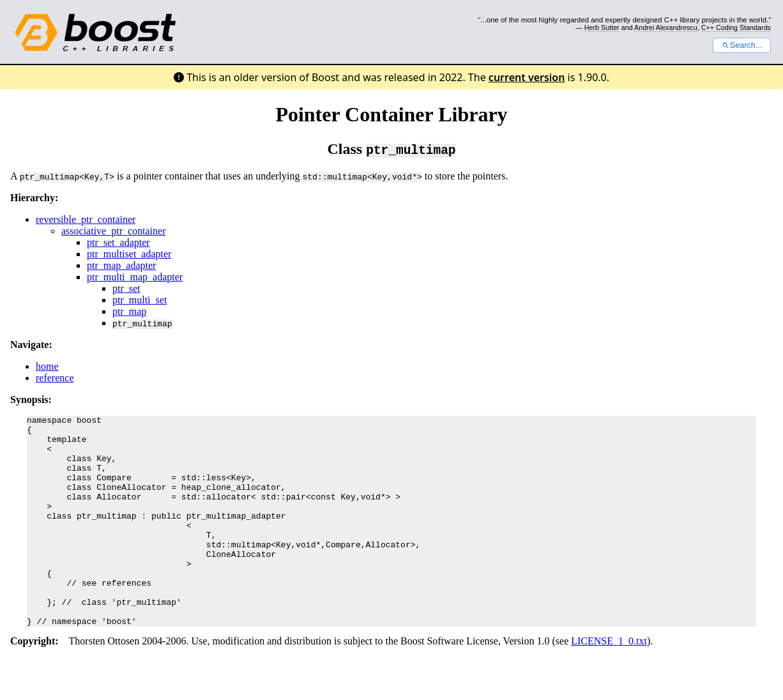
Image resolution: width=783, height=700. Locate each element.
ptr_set (126, 288)
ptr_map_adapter (121, 265)
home (47, 366)
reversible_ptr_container (86, 219)
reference (55, 378)
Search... (742, 45)
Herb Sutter (602, 27)
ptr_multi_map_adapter (135, 277)
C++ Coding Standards (736, 27)
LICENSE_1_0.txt (609, 683)
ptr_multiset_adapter (129, 254)
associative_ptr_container (114, 231)
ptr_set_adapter (118, 242)
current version (527, 77)
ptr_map (129, 311)
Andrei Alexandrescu (666, 27)
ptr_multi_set (140, 300)
